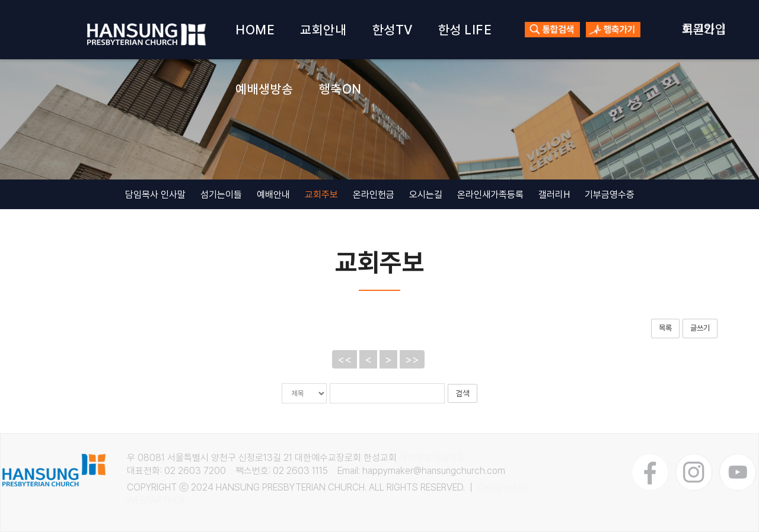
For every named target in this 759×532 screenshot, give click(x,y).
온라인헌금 (374, 195)
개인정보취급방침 (432, 458)
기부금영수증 (610, 195)
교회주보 (321, 195)
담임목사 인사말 (155, 195)
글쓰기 (700, 328)
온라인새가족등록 (490, 195)
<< (345, 359)
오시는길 (426, 195)
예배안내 (273, 195)
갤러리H (554, 195)
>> (412, 359)
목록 (665, 328)
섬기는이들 (221, 195)
